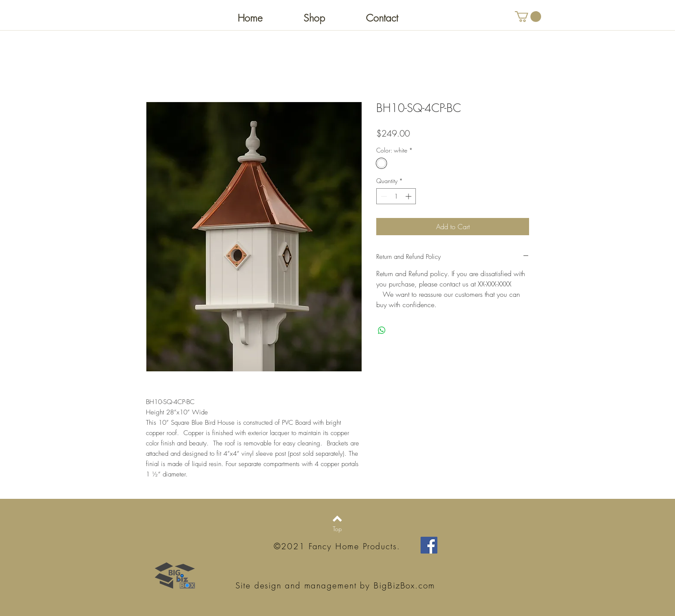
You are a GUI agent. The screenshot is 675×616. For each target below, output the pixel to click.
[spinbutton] (396, 196)
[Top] (337, 529)
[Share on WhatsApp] (382, 330)
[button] (528, 17)
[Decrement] (383, 196)
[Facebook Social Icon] (429, 545)
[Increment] (409, 196)
